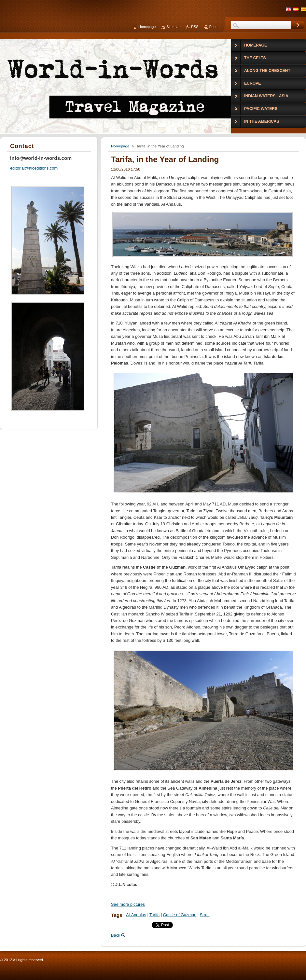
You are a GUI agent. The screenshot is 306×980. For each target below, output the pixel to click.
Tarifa (154, 915)
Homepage (120, 146)
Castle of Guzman (180, 915)
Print (213, 27)
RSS (195, 27)
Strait (205, 915)
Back (116, 935)
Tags (117, 915)
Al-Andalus (136, 915)
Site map (173, 27)
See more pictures (128, 904)
